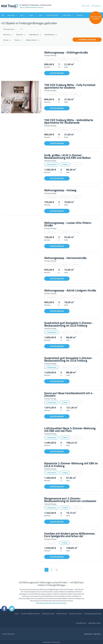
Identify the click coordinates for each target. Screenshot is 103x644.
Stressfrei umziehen (76, 614)
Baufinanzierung (62, 614)
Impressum (97, 634)
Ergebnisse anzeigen (87, 40)
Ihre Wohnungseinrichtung (93, 614)
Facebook (4, 609)
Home (17, 614)
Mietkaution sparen (48, 614)
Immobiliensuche (81, 623)
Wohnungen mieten (95, 623)
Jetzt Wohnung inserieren (96, 18)
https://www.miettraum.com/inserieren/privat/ (51, 603)
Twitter (12, 609)
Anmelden (86, 6)
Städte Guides (67, 15)
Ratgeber (80, 15)
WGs (22, 15)
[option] (21, 63)
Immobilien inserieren (52, 15)
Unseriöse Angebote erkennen (30, 614)
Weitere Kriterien (31, 40)
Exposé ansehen (57, 73)
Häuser (31, 15)
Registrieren (96, 6)
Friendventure (56, 642)
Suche (41, 15)
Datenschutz (88, 634)
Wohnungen (11, 15)
